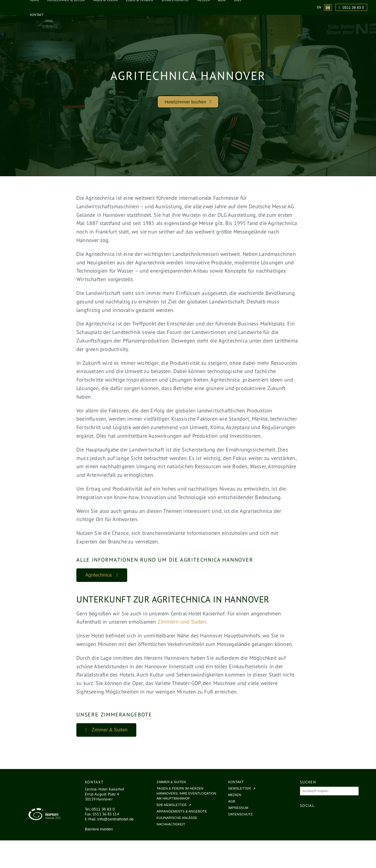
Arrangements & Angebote (182, 811)
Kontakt (37, 15)
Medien (235, 795)
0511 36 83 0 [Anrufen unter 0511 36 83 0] (351, 8)
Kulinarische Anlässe (177, 818)
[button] (188, 102)
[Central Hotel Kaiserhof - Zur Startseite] (10, 7)
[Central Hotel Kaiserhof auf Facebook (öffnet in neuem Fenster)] (306, 817)
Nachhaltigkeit (171, 824)
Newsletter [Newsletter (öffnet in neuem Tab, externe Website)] (240, 788)
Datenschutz (240, 814)
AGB (232, 801)
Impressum (238, 808)
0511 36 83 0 (103, 809)
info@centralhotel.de (116, 819)
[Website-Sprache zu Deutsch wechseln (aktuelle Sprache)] (328, 7)
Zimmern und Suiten (182, 622)
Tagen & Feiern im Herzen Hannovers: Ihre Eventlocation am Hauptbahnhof (186, 793)
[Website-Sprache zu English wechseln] (319, 7)
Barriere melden (99, 829)
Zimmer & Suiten (171, 782)
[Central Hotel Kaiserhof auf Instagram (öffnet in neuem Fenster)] (315, 817)
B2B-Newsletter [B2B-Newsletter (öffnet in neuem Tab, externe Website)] (172, 805)
